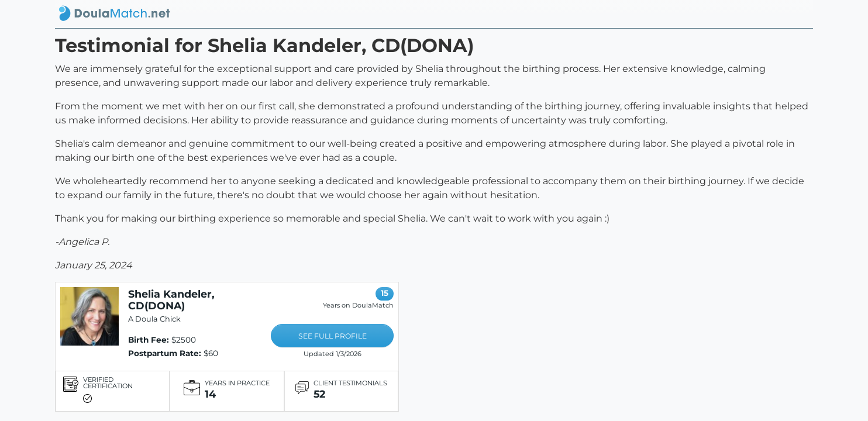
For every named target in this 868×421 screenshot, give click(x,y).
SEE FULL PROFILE (333, 336)
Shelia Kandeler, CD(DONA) (171, 300)
